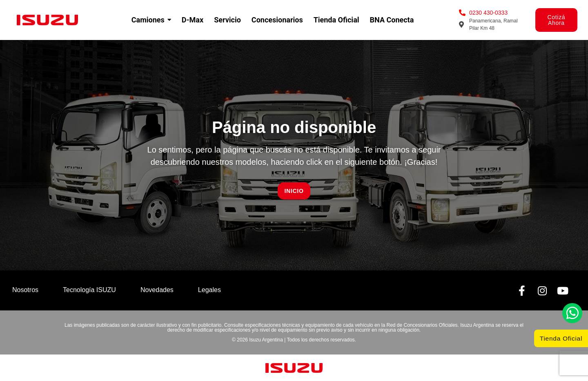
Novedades (157, 290)
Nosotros (25, 290)
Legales (209, 290)
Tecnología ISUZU (89, 290)
